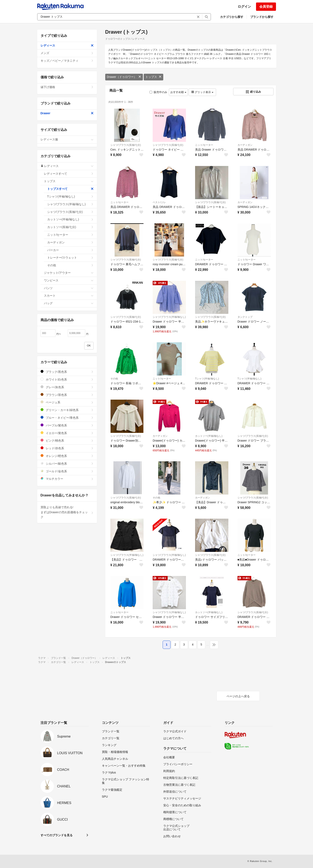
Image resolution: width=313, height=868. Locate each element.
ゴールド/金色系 (67, 471)
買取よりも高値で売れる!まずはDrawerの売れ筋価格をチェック (67, 512)
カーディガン (245, 145)
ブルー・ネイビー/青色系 (67, 418)
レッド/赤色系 (67, 448)
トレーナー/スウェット (70, 258)
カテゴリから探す (232, 17)
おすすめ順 (178, 92)
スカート (69, 296)
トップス (153, 77)
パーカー (70, 250)
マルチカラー (67, 479)
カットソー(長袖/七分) (70, 227)
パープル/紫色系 (67, 425)
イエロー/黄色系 (67, 433)
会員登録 (266, 7)
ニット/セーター (204, 145)
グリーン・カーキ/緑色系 (67, 410)
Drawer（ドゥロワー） (124, 77)
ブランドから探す (262, 17)
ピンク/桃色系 (67, 440)
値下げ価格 (67, 87)
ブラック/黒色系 (67, 372)
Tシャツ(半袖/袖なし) (207, 379)
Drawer (67, 113)
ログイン (244, 7)
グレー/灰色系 (67, 387)
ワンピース (69, 280)
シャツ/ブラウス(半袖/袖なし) (169, 317)
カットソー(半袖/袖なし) (209, 436)
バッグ (69, 303)
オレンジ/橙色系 (67, 456)
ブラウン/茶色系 (67, 395)
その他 (114, 379)
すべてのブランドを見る (57, 835)
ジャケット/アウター (69, 273)
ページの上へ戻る (238, 696)
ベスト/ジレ (159, 202)
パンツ (69, 288)
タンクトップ (245, 317)
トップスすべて (70, 189)
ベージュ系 (67, 402)
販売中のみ (158, 92)
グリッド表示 (202, 92)
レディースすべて (69, 174)
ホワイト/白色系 (67, 379)
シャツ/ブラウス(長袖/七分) (126, 145)
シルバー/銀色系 (67, 463)
